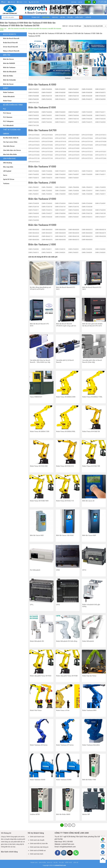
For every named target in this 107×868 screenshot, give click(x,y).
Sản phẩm (46, 17)
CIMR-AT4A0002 (34, 89)
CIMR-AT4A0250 (100, 96)
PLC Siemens (8, 117)
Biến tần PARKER (9, 63)
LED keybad (7, 171)
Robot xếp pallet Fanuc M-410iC (41, 676)
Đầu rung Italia (8, 167)
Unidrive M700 (35, 814)
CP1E (58, 605)
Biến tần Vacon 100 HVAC (65, 535)
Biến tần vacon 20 (88, 501)
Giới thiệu (74, 2)
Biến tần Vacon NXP (89, 535)
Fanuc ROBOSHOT (36, 397)
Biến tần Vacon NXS (37, 535)
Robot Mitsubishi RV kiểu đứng (67, 641)
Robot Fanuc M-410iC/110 (65, 501)
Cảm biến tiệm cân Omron (12, 150)
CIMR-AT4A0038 (60, 93)
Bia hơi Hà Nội (6, 855)
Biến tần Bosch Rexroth (11, 38)
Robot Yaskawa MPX (89, 710)
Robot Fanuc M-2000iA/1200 (40, 431)
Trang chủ (36, 17)
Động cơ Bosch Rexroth (11, 51)
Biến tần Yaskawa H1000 (42, 225)
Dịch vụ (55, 17)
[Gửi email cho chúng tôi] (105, 2)
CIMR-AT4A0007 (74, 89)
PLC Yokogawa (8, 121)
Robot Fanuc (7, 101)
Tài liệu (70, 17)
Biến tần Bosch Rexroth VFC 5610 (39, 325)
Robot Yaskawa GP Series (65, 745)
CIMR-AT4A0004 (47, 89)
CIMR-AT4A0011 (100, 89)
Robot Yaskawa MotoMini (91, 745)
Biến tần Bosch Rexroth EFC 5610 (66, 288)
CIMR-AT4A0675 (87, 99)
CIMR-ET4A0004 (47, 112)
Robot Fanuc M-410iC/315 (65, 466)
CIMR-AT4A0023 (34, 93)
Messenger (103, 853)
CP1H (84, 570)
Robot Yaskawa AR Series (39, 745)
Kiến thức (79, 17)
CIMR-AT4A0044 (74, 93)
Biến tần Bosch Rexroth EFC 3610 (92, 288)
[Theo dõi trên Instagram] (102, 2)
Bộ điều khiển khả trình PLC (13, 107)
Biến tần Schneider (10, 80)
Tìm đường (103, 840)
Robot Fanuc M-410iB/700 (91, 431)
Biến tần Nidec (8, 76)
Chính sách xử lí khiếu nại (38, 850)
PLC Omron (7, 113)
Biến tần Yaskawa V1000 (42, 167)
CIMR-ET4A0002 (34, 112)
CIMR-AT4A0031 (47, 93)
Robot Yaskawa (8, 92)
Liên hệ (80, 2)
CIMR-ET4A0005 (60, 112)
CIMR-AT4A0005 (60, 89)
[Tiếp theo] (73, 825)
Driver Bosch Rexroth (11, 47)
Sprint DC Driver (9, 179)
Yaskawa (6, 183)
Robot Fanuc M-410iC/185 (91, 466)
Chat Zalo (103, 847)
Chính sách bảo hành (36, 854)
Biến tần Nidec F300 (89, 780)
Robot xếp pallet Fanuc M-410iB (67, 676)
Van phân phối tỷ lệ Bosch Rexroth (65, 361)
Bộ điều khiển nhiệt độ (11, 138)
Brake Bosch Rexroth (10, 43)
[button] (88, 2)
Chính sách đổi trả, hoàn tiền (39, 844)
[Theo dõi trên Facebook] (99, 2)
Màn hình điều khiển (10, 154)
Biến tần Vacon (8, 84)
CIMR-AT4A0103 (47, 96)
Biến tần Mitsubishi (10, 72)
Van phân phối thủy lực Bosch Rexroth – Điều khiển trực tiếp (40, 361)
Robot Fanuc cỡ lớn (63, 710)
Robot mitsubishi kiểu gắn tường (91, 606)
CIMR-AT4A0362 (47, 99)
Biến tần (7, 55)
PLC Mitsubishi (8, 126)
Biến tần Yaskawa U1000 (42, 199)
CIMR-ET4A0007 (74, 112)
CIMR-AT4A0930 (100, 99)
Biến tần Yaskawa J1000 (42, 183)
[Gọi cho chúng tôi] (76, 853)
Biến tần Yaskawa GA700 (42, 130)
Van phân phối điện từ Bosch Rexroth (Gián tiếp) (92, 361)
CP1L (32, 605)
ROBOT (6, 88)
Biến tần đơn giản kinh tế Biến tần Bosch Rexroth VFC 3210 (92, 325)
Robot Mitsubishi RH (37, 641)
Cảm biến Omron (9, 146)
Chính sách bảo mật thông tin (39, 847)
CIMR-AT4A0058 (87, 93)
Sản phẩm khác (9, 159)
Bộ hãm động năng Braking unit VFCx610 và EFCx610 (41, 288)
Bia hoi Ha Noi (17, 855)
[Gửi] (21, 17)
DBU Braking (8, 163)
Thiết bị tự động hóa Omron (12, 132)
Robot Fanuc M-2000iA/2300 (66, 397)
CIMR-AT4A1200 (34, 103)
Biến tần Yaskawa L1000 (42, 244)
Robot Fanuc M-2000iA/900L (66, 431)
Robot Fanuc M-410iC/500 (39, 466)
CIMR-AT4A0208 (87, 96)
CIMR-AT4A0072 (100, 93)
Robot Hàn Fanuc (36, 710)
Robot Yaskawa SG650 (38, 780)
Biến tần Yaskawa (9, 68)
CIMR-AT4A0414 (60, 99)
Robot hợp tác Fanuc (89, 676)
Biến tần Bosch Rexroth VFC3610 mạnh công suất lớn (66, 325)
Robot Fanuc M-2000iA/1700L (92, 397)
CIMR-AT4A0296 (34, 99)
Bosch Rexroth (9, 34)
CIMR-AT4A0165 (74, 96)
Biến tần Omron (8, 59)
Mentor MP (86, 814)
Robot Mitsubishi (9, 97)
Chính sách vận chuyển (37, 840)
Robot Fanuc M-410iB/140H (39, 501)
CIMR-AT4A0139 (60, 96)
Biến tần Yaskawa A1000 (42, 85)
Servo (5, 175)
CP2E (58, 570)
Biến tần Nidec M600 (63, 814)
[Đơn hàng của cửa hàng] (95, 26)
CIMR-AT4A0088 (34, 96)
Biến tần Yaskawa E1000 (42, 107)
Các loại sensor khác (10, 142)
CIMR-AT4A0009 (87, 89)
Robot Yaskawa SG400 (64, 780)
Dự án (63, 17)
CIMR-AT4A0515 (74, 99)
